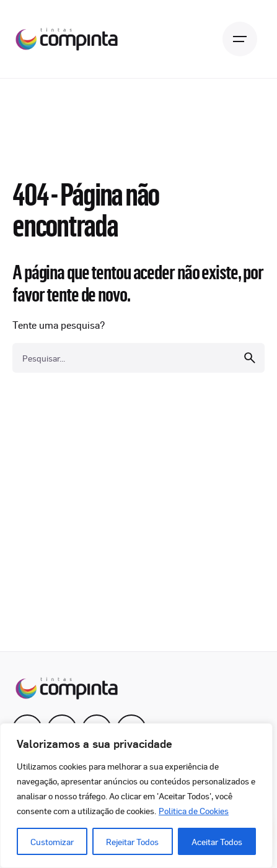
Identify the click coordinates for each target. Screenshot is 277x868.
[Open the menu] (240, 39)
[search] (250, 358)
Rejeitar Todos (132, 841)
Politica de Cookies (194, 810)
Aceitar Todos (217, 841)
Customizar (52, 841)
